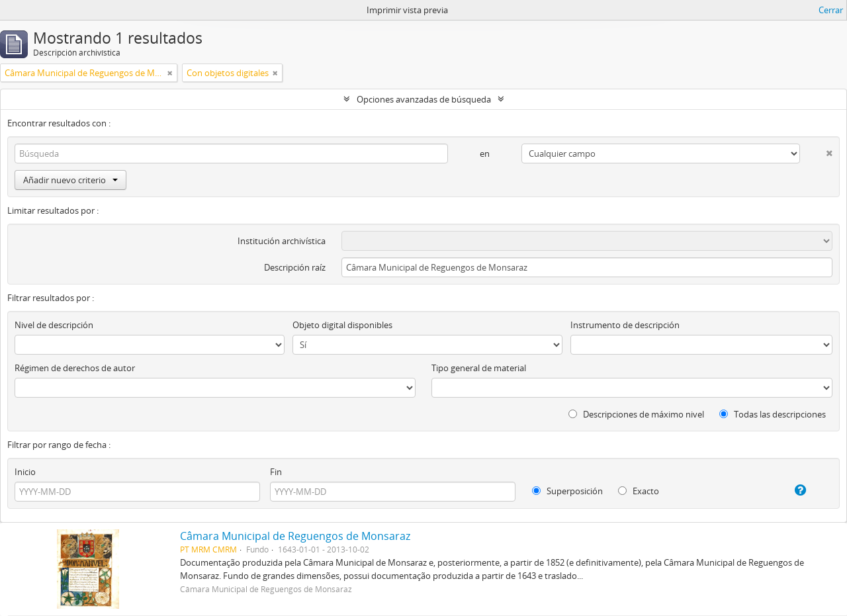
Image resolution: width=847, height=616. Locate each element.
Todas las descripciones (773, 414)
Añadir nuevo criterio (70, 180)
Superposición (567, 491)
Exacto (639, 491)
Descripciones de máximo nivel (636, 414)
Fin (276, 472)
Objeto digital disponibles (342, 325)
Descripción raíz (295, 267)
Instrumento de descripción (625, 325)
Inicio (25, 472)
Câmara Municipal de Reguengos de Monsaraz (295, 536)
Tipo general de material (479, 368)
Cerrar (831, 10)
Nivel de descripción (54, 325)
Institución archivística (282, 241)
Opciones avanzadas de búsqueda (424, 99)
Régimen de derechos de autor (75, 368)
